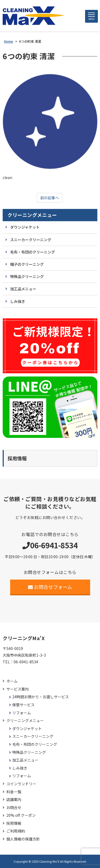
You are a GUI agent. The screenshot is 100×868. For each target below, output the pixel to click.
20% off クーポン (21, 815)
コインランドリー (21, 784)
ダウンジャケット (25, 227)
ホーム (12, 681)
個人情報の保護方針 (23, 839)
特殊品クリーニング (27, 276)
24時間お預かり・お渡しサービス (41, 697)
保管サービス (23, 705)
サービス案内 (18, 689)
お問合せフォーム (50, 587)
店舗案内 (14, 800)
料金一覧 (14, 792)
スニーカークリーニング (31, 240)
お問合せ (14, 808)
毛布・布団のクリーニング (33, 252)
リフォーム (22, 713)
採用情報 (14, 823)
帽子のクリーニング (27, 264)
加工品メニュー (23, 289)
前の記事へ (50, 198)
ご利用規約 (16, 831)
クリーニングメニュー (32, 215)
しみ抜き (18, 301)
